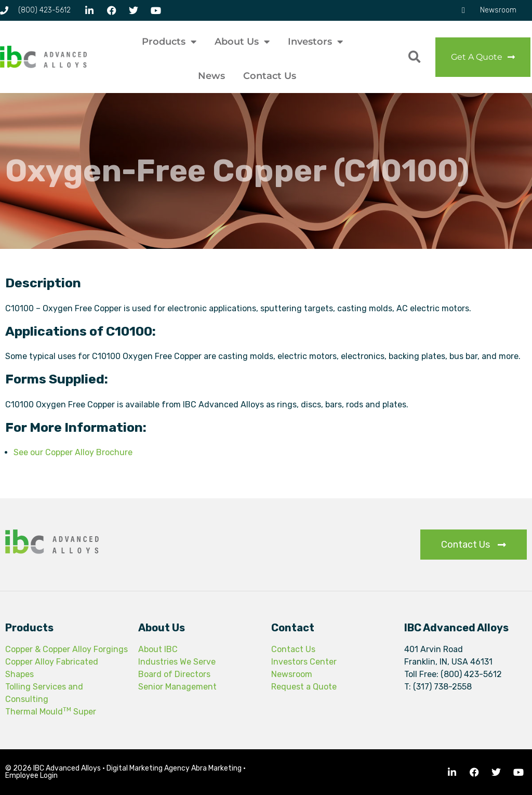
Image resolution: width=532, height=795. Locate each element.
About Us (242, 42)
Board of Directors (174, 674)
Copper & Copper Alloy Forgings (66, 649)
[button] (414, 57)
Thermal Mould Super (51, 712)
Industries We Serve (177, 662)
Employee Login (31, 776)
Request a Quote (304, 687)
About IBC (158, 649)
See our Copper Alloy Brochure (73, 452)
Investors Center (304, 662)
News (211, 76)
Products (169, 42)
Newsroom (292, 674)
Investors (315, 42)
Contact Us (270, 76)
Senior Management (177, 687)
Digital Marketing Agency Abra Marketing (174, 768)
